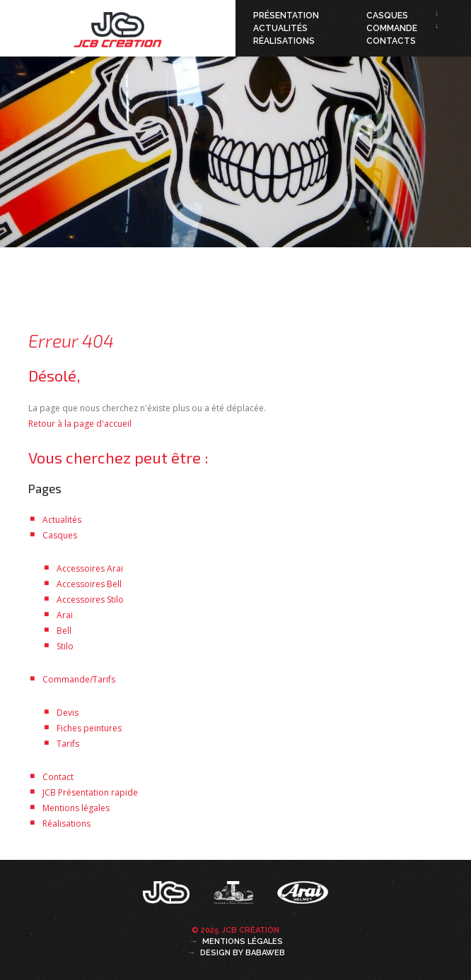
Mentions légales (76, 808)
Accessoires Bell (89, 584)
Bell (64, 631)
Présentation (286, 16)
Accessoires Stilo (90, 600)
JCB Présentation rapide (90, 792)
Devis (68, 713)
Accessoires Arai (90, 568)
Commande (392, 28)
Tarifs (68, 744)
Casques (387, 16)
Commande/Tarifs (79, 679)
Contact (58, 777)
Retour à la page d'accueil (80, 424)
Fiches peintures (89, 728)
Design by (243, 953)
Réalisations (284, 41)
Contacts (391, 41)
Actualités (280, 28)
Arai (65, 615)
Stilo (65, 646)
